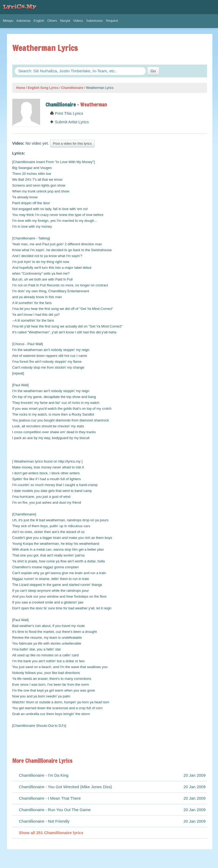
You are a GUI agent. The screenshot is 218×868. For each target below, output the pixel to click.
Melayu (8, 21)
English (39, 21)
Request (112, 21)
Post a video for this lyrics (72, 143)
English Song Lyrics (43, 88)
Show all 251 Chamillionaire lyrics (51, 833)
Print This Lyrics (67, 113)
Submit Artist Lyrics (69, 122)
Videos (78, 21)
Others (52, 21)
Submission (94, 21)
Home (21, 88)
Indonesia (24, 21)
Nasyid (65, 21)
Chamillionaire (72, 88)
